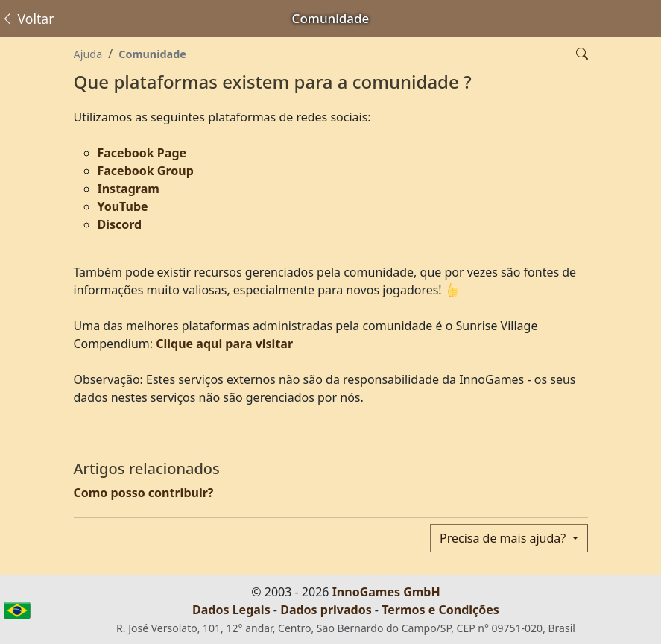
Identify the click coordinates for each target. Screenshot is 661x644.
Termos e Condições (440, 610)
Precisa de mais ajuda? (504, 538)
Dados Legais (231, 610)
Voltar (27, 19)
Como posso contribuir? (144, 493)
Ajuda (88, 54)
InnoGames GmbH (386, 592)
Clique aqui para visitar (224, 344)
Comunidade (152, 54)
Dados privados (326, 610)
